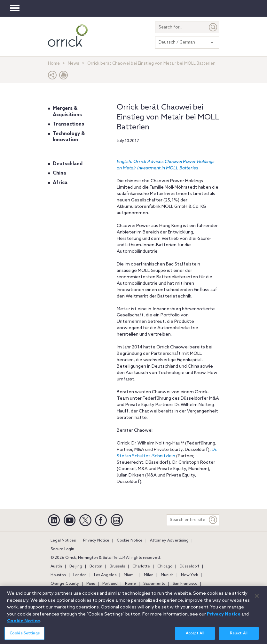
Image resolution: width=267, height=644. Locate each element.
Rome (130, 584)
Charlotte (141, 567)
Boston (96, 567)
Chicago (165, 567)
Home (54, 64)
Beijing (76, 567)
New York (189, 575)
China (59, 173)
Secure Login (62, 549)
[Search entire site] (187, 520)
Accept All (195, 637)
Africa (60, 183)
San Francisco (185, 584)
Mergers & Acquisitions (67, 112)
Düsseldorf (189, 567)
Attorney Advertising (169, 541)
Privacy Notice (96, 541)
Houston (58, 575)
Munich (167, 575)
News (74, 64)
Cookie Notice (130, 541)
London (80, 575)
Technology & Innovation (69, 137)
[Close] (257, 599)
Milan (149, 575)
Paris (91, 584)
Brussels (117, 567)
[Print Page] (64, 77)
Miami (129, 575)
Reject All (239, 637)
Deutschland (68, 164)
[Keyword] (213, 520)
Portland (110, 584)
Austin (56, 567)
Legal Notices (63, 541)
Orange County (65, 584)
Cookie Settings (25, 637)
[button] (52, 77)
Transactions (68, 124)
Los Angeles (105, 575)
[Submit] (213, 27)
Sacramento (154, 584)
